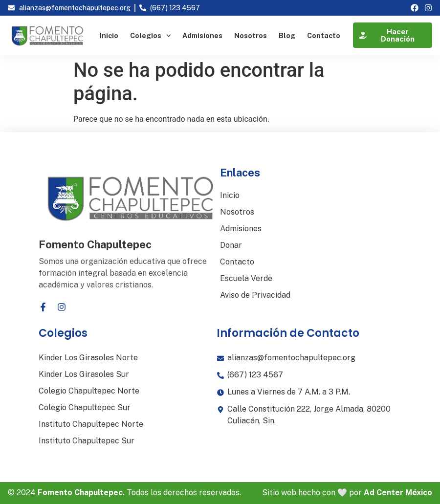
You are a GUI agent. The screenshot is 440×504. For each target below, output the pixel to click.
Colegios (151, 36)
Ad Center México (398, 493)
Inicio (109, 36)
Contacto (324, 36)
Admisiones (202, 36)
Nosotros (251, 36)
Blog (287, 36)
